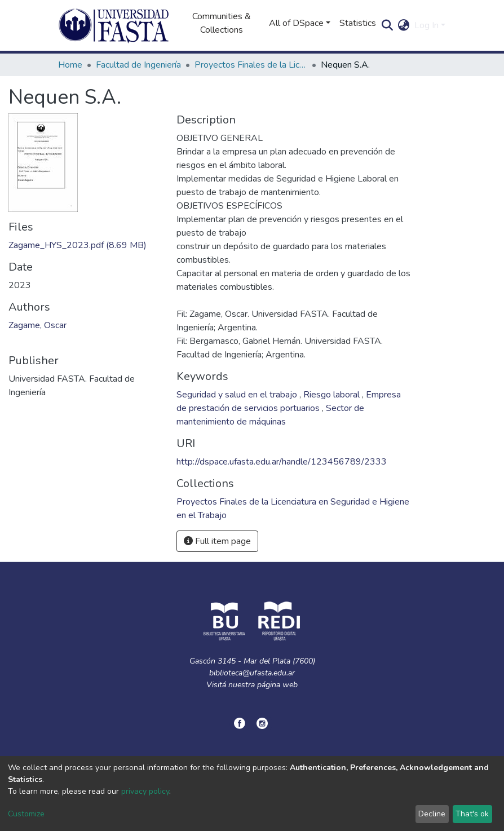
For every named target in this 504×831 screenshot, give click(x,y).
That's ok (472, 814)
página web (277, 685)
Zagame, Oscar (37, 325)
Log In (426, 25)
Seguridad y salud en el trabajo (238, 395)
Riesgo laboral (333, 395)
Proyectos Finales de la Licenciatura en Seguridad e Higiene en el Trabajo (251, 65)
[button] (404, 25)
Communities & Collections (222, 23)
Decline (432, 814)
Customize (26, 814)
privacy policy (145, 791)
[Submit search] (388, 25)
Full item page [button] (217, 541)
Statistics (358, 23)
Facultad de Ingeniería (138, 65)
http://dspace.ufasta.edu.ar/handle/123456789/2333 (282, 462)
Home (70, 65)
